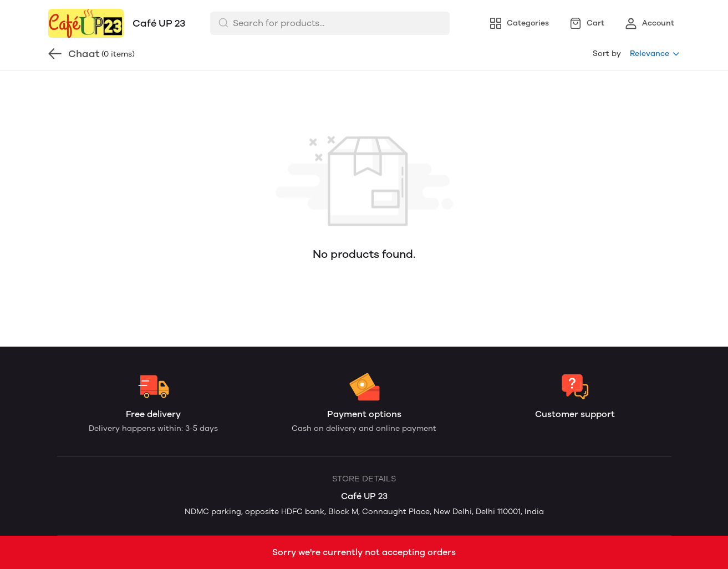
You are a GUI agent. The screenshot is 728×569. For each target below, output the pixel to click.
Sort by (607, 54)
